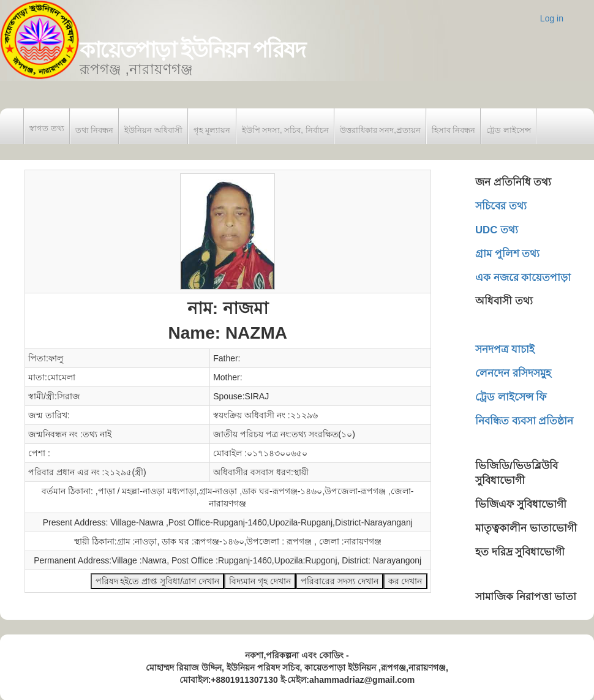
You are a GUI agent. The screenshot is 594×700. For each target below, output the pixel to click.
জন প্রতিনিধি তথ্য (513, 182)
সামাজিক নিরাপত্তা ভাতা (526, 597)
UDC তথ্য (497, 230)
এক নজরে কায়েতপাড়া (523, 278)
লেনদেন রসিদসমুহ (513, 373)
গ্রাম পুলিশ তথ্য (507, 254)
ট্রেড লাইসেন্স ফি (511, 397)
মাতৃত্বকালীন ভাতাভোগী (526, 528)
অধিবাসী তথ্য (504, 301)
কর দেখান (405, 581)
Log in (552, 18)
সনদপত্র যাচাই (505, 349)
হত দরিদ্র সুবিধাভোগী (520, 552)
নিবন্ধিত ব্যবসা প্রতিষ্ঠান (524, 421)
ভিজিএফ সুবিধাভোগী (521, 504)
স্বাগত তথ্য (47, 128)
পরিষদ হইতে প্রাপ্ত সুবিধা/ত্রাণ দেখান (157, 581)
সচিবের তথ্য (501, 206)
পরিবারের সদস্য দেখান (340, 581)
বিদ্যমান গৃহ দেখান (260, 581)
